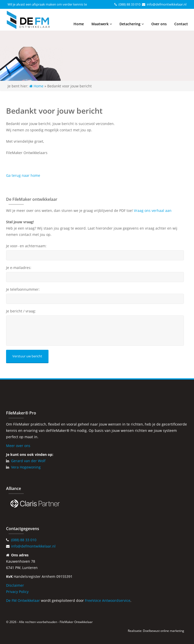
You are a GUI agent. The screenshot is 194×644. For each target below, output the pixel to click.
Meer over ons (18, 446)
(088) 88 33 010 (129, 4)
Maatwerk (102, 24)
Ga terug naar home (23, 175)
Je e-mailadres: (19, 268)
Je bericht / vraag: (21, 311)
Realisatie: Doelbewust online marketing (156, 631)
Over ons (159, 24)
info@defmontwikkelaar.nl (167, 4)
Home (79, 24)
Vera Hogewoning (26, 467)
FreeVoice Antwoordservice (108, 600)
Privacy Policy (17, 592)
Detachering (132, 24)
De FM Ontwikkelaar (23, 600)
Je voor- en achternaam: (26, 246)
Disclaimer (15, 585)
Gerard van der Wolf (28, 461)
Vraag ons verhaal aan (153, 210)
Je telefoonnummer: (23, 289)
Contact (181, 24)
